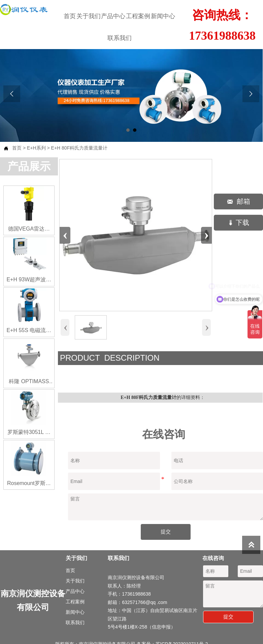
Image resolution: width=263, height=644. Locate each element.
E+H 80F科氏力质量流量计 (79, 148)
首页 (17, 148)
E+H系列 (36, 148)
